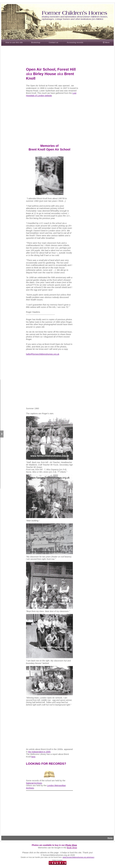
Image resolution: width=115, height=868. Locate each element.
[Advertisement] (61, 55)
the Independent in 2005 (39, 752)
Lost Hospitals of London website (51, 94)
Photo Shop (71, 845)
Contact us (54, 42)
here (33, 757)
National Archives (34, 783)
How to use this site (14, 42)
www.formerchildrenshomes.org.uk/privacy (78, 857)
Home (110, 838)
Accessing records (75, 42)
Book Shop (72, 848)
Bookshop (36, 42)
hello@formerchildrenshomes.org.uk (43, 354)
